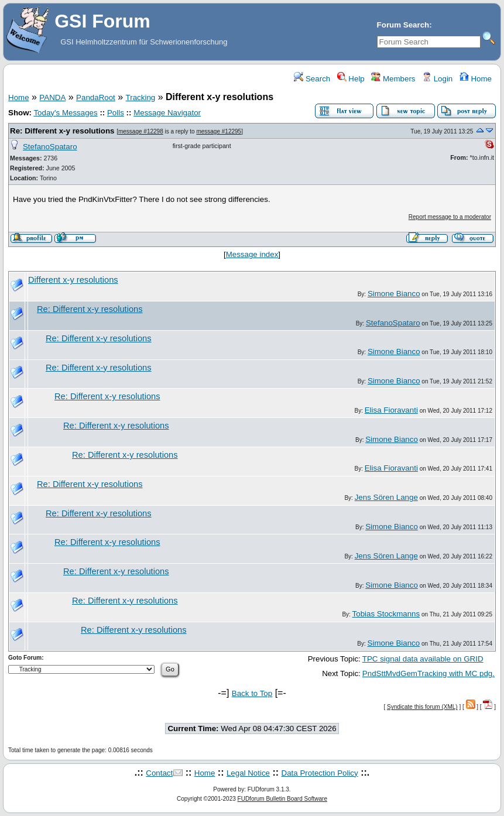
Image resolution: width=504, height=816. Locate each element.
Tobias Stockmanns (386, 614)
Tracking (141, 97)
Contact (159, 773)
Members (393, 79)
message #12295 (219, 131)
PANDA (52, 97)
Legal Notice (248, 773)
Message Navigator (167, 113)
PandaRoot (96, 97)
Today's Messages (65, 113)
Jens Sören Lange (386, 497)
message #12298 (141, 131)
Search (312, 79)
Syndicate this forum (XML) (422, 707)
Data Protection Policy (320, 773)
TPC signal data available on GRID (423, 659)
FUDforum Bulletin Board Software (282, 799)
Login (437, 79)
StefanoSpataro (50, 147)
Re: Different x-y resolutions (62, 131)
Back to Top (252, 693)
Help (351, 79)
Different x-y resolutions (73, 280)
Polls (116, 113)
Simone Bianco (394, 294)
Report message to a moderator (450, 217)
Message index (252, 254)
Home (476, 79)
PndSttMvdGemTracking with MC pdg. (428, 673)
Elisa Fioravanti (391, 410)
